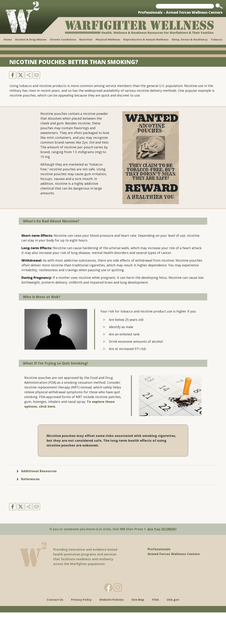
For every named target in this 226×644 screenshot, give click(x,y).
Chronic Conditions (63, 39)
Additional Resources (37, 503)
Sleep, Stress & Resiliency (190, 39)
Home (8, 39)
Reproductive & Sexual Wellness (146, 39)
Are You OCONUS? (162, 561)
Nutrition (86, 39)
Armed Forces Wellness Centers (194, 12)
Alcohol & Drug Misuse (31, 39)
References (28, 511)
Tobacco (217, 39)
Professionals (150, 12)
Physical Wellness (108, 39)
